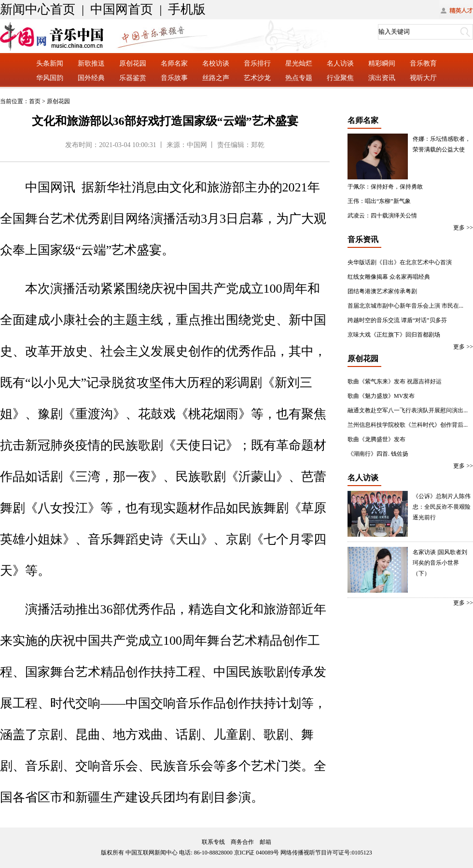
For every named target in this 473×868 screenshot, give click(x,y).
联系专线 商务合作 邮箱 (236, 842)
